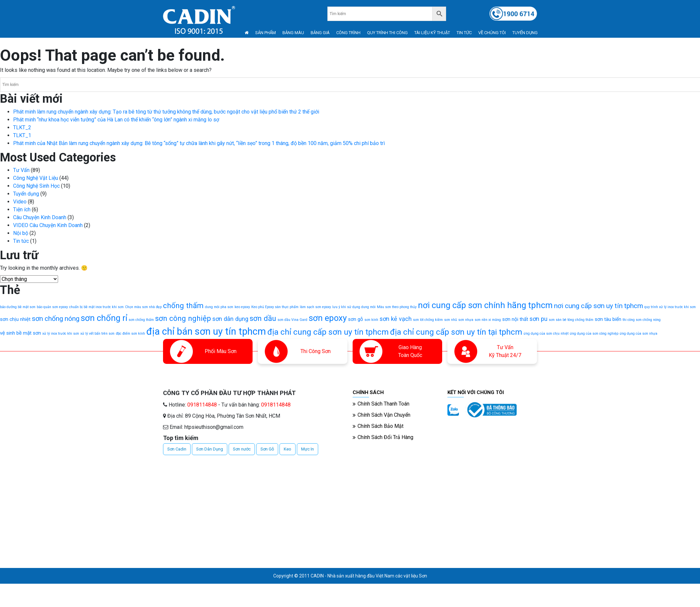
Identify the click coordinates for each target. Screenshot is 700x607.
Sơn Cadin (177, 449)
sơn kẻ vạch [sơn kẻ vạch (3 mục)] (396, 319)
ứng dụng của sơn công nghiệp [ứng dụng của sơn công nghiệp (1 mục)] (594, 334)
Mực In (308, 449)
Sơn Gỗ (267, 449)
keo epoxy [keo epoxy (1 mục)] (242, 307)
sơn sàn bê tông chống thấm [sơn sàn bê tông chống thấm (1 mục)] (571, 320)
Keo (288, 449)
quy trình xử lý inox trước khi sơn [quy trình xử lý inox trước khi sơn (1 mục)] (670, 307)
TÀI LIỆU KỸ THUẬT (432, 33)
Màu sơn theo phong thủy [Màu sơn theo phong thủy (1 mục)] (397, 307)
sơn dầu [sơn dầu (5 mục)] (263, 318)
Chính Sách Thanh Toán (383, 404)
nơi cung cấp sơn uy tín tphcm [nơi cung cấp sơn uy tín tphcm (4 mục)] (598, 306)
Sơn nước (242, 449)
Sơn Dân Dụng (210, 449)
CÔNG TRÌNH (348, 33)
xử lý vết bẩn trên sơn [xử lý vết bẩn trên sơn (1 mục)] (97, 334)
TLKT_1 (22, 135)
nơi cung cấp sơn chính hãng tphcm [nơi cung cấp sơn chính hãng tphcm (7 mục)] (485, 305)
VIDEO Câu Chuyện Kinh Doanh (48, 225)
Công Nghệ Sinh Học (36, 186)
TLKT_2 (22, 127)
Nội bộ (21, 233)
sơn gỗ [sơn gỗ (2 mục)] (356, 319)
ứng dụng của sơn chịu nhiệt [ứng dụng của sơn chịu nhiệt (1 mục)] (546, 334)
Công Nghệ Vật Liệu (36, 178)
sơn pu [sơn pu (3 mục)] (538, 319)
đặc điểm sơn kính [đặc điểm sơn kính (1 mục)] (130, 334)
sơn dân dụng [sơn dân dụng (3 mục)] (230, 319)
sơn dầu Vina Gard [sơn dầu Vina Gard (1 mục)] (292, 320)
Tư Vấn (21, 170)
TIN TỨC (464, 33)
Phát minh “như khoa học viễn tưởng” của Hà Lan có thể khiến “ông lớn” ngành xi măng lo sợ (116, 120)
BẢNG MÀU (293, 33)
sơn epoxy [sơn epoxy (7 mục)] (328, 318)
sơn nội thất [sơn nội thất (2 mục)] (515, 319)
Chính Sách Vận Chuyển (384, 415)
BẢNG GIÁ (320, 33)
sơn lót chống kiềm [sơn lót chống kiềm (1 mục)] (428, 320)
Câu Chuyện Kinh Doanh (40, 217)
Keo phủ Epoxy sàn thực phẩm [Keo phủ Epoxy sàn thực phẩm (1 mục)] (275, 307)
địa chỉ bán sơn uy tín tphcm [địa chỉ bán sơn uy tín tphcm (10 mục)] (206, 331)
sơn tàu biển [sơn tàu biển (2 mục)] (608, 319)
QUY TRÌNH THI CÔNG (387, 33)
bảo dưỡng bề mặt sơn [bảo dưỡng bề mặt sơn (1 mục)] (18, 307)
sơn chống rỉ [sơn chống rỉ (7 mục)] (104, 318)
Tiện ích (22, 209)
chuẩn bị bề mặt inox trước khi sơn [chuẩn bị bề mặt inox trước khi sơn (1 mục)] (96, 307)
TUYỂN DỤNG (525, 33)
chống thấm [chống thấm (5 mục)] (183, 306)
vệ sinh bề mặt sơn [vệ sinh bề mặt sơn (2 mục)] (21, 333)
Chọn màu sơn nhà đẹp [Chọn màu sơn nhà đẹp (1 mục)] (143, 307)
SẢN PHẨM (266, 33)
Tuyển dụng (26, 194)
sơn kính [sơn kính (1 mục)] (371, 320)
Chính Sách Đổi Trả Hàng (385, 437)
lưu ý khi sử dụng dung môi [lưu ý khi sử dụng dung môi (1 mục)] (354, 307)
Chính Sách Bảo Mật (381, 426)
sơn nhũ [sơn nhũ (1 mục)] (451, 320)
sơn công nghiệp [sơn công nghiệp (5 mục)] (183, 318)
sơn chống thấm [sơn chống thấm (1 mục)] (141, 320)
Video (20, 202)
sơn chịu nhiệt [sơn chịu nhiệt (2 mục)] (15, 319)
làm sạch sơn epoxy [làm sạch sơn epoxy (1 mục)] (315, 307)
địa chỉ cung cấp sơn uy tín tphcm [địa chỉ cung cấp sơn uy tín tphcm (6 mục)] (328, 332)
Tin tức (21, 241)
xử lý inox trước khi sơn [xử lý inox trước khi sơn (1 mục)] (61, 334)
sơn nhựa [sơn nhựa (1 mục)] (466, 320)
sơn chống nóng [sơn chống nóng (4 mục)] (56, 319)
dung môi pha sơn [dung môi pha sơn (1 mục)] (219, 307)
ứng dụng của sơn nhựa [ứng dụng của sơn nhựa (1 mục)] (638, 334)
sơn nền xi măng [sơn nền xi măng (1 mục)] (488, 320)
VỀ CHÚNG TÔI (492, 33)
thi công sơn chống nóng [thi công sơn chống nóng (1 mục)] (642, 320)
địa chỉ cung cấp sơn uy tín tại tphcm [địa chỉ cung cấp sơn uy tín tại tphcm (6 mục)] (456, 332)
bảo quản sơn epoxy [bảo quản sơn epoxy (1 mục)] (52, 307)
